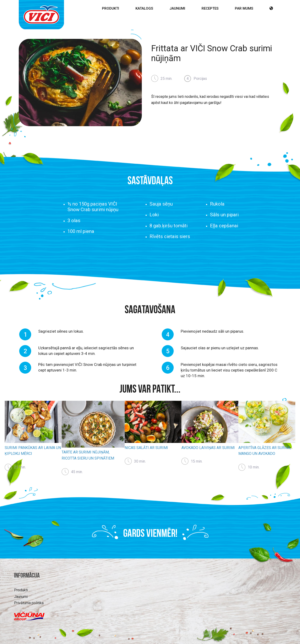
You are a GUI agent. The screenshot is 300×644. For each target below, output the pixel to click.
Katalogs (144, 8)
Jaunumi (177, 8)
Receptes (210, 8)
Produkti (111, 8)
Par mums (244, 8)
